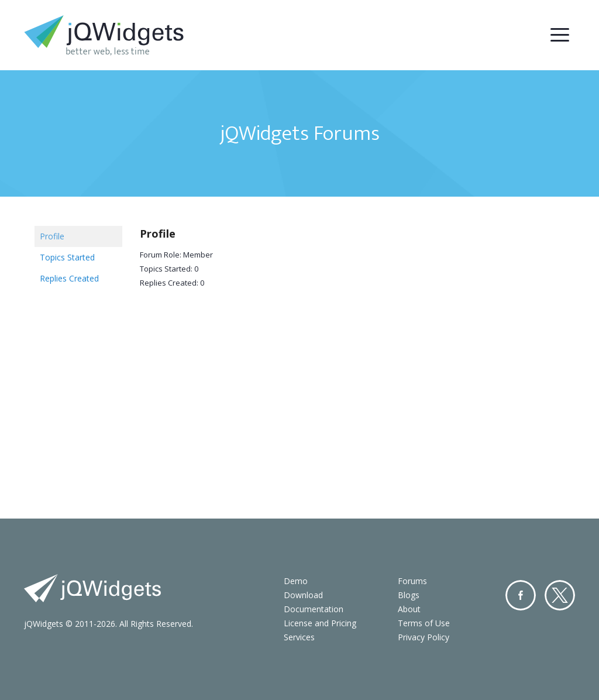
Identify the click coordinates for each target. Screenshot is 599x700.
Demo (296, 581)
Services (299, 637)
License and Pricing (320, 623)
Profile (52, 236)
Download (303, 595)
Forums (412, 581)
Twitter (560, 595)
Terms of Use (424, 623)
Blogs (409, 595)
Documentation (314, 609)
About (409, 609)
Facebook (521, 595)
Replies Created (69, 278)
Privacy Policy (424, 637)
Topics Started (67, 257)
